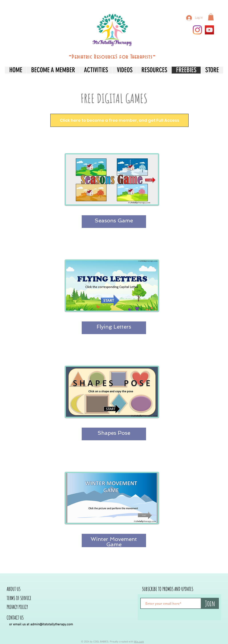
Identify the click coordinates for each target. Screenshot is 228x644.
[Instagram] (197, 30)
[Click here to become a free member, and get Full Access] (119, 120)
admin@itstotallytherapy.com (52, 624)
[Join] (210, 603)
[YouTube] (209, 30)
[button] (211, 17)
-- (112, 56)
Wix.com (139, 642)
